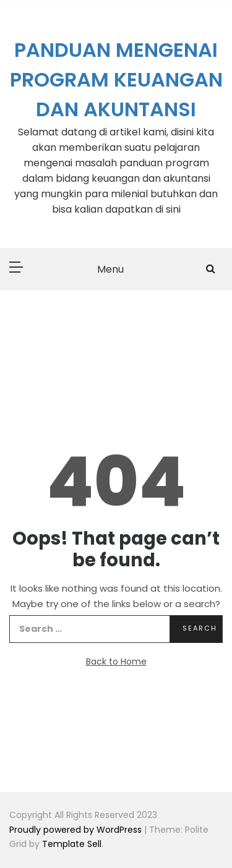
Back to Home (116, 662)
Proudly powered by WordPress (77, 830)
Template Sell (72, 844)
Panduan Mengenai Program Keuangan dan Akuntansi (116, 79)
